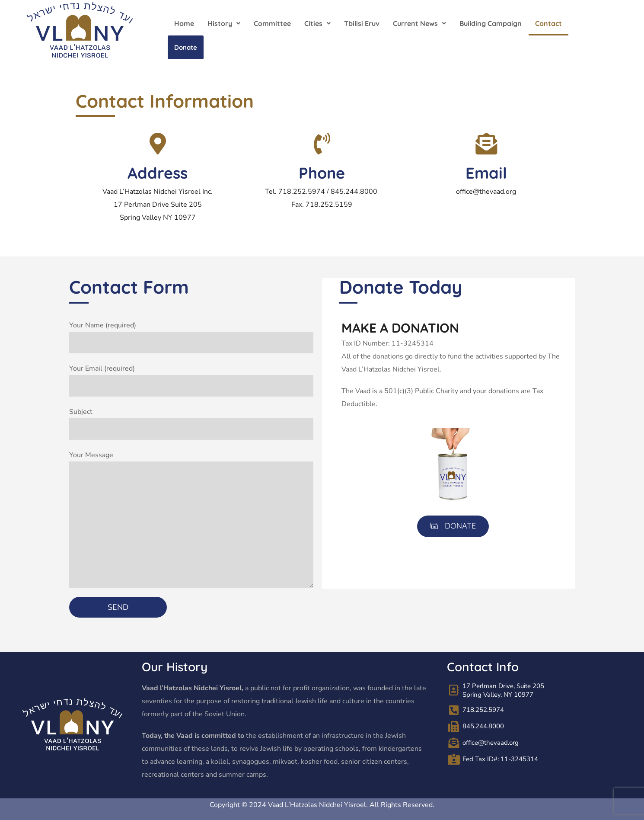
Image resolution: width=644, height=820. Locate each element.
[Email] (486, 144)
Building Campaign (491, 23)
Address (158, 173)
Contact (548, 23)
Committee (272, 23)
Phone (322, 173)
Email (486, 173)
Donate (186, 47)
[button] (224, 23)
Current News (419, 23)
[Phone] (322, 144)
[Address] (158, 144)
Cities (317, 23)
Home (184, 23)
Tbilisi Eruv (362, 23)
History (224, 23)
